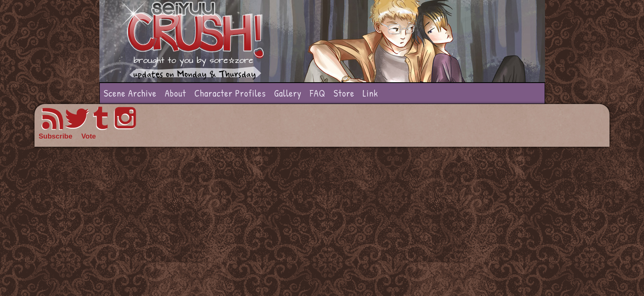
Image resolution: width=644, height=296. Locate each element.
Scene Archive (130, 93)
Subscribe (55, 136)
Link (370, 93)
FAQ (317, 93)
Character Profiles (230, 93)
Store (344, 93)
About (175, 93)
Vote (89, 136)
